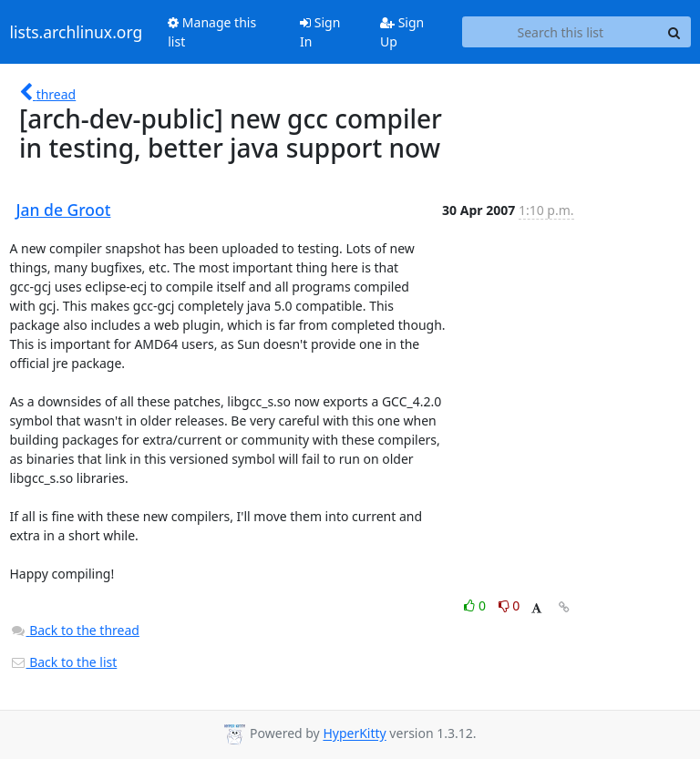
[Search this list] (560, 32)
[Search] (674, 32)
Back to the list (64, 662)
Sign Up (402, 32)
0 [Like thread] (476, 605)
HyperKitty (354, 734)
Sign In (320, 32)
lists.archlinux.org (77, 32)
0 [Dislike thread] (510, 605)
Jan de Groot (64, 210)
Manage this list (212, 32)
